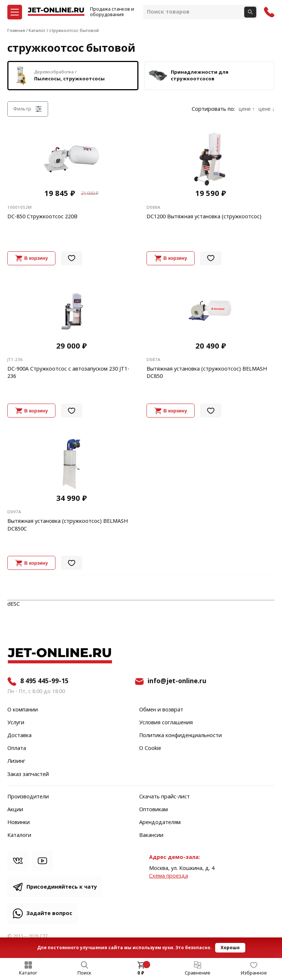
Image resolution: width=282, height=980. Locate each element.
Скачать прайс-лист (164, 797)
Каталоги (19, 835)
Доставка (19, 736)
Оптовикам (153, 810)
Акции (15, 810)
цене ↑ (247, 109)
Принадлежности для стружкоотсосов (189, 76)
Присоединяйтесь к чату (62, 887)
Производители (28, 797)
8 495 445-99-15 (44, 681)
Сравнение (198, 973)
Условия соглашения (166, 723)
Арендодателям (160, 823)
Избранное (254, 973)
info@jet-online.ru (177, 681)
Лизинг (16, 761)
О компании (23, 710)
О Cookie (150, 748)
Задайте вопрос (49, 913)
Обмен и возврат (161, 710)
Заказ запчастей (28, 775)
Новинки (19, 823)
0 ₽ (141, 973)
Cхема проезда (169, 876)
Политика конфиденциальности (180, 736)
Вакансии (151, 835)
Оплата (17, 748)
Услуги (16, 723)
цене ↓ (267, 109)
